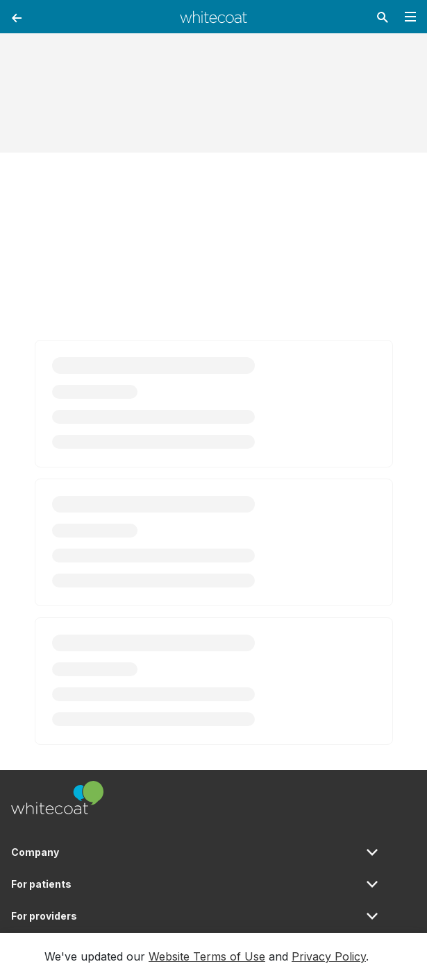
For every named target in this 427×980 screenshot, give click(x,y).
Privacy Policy (329, 956)
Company (35, 852)
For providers (44, 916)
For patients (41, 884)
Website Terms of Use (207, 956)
